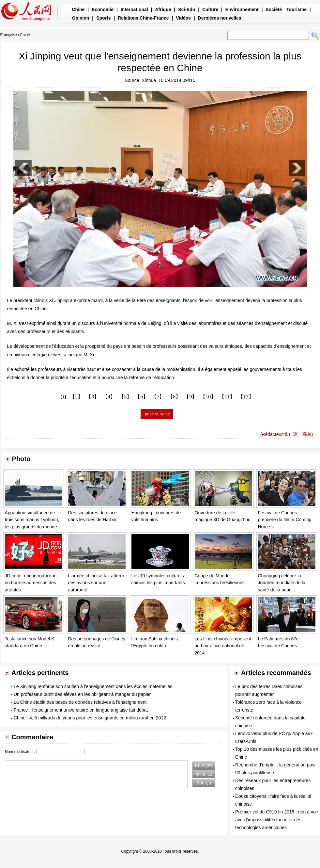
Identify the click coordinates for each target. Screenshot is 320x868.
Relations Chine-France (143, 18)
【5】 (125, 397)
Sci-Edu (187, 9)
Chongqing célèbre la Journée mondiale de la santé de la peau (282, 583)
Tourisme (297, 9)
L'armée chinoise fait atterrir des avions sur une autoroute (96, 583)
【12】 (246, 397)
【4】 (109, 397)
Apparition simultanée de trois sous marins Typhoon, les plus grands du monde (32, 520)
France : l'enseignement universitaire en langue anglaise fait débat (81, 710)
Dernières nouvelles (220, 18)
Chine (78, 9)
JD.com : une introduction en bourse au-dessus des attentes (31, 583)
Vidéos (183, 18)
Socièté (274, 9)
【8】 (174, 397)
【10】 (208, 397)
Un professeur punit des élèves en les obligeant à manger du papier (82, 694)
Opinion (81, 18)
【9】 (190, 397)
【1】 (63, 397)
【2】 (76, 397)
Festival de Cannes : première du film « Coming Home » (285, 520)
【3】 (93, 397)
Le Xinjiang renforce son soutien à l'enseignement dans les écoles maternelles (93, 686)
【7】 (158, 397)
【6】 (142, 397)
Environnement (242, 9)
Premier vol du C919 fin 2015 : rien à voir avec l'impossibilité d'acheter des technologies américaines (277, 820)
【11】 (227, 397)
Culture (210, 9)
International (134, 9)
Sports (103, 18)
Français (8, 35)
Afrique (163, 9)
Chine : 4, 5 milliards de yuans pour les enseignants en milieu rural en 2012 (90, 718)
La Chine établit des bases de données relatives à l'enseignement (80, 702)
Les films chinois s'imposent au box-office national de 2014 (223, 646)
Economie (103, 9)
